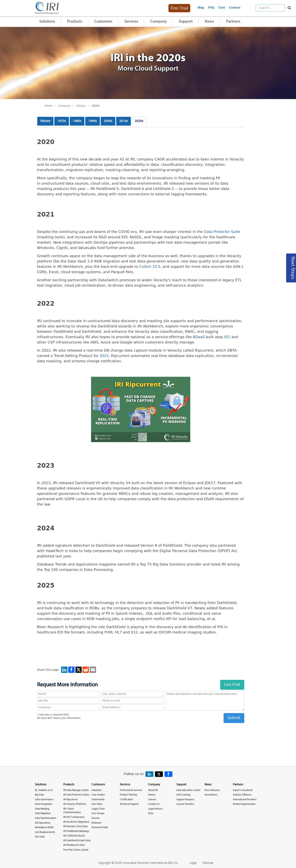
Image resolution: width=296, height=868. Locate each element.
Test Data (40, 837)
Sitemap (208, 863)
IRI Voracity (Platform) (75, 804)
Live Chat (232, 685)
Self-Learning (183, 795)
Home (48, 106)
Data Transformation (46, 818)
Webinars (96, 823)
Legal (193, 863)
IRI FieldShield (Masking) (76, 831)
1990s (93, 121)
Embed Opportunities (244, 804)
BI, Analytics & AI (44, 790)
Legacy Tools (98, 809)
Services (131, 22)
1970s (62, 121)
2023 (104, 356)
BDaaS (199, 337)
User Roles (97, 804)
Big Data (39, 795)
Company (158, 22)
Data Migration (43, 813)
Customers (103, 22)
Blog (201, 7)
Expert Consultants (243, 790)
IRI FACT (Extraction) (74, 817)
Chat (222, 7)
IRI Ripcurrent (70, 800)
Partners (233, 22)
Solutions (47, 22)
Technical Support (129, 804)
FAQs (151, 813)
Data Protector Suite (222, 232)
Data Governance (44, 800)
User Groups (98, 813)
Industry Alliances (242, 795)
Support (186, 22)
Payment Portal (100, 827)
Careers (152, 800)
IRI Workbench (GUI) (74, 845)
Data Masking (42, 809)
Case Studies (98, 795)
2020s (95, 106)
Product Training (128, 795)
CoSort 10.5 (150, 267)
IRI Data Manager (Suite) (76, 790)
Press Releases (212, 790)
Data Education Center (188, 790)
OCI (227, 337)
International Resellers (245, 800)
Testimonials (98, 800)
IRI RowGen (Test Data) (75, 827)
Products (75, 22)
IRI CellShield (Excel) (74, 836)
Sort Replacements (45, 832)
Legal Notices (155, 809)
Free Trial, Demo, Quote (76, 850)
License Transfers (185, 804)
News (209, 22)
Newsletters (211, 795)
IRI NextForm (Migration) (76, 822)
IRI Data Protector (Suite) (76, 795)
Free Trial (179, 8)
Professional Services (131, 790)
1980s (77, 121)
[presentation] (141, 731)
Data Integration (44, 804)
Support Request (185, 800)
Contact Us (154, 804)
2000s (108, 121)
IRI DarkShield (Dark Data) (77, 841)
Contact (235, 7)
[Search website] (288, 8)
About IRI (153, 790)
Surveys (96, 818)
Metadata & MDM (44, 827)
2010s (123, 121)
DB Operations (43, 823)
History (81, 106)
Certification (126, 800)
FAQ (211, 7)
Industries (97, 790)
